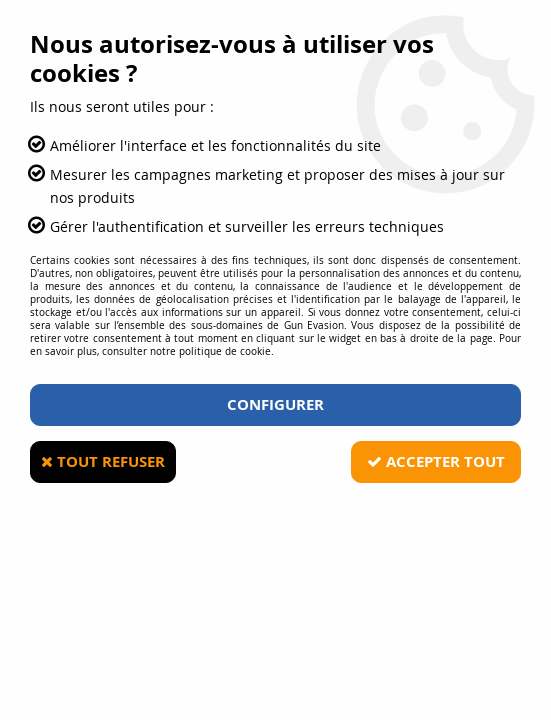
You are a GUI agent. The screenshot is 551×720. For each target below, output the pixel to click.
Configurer (275, 404)
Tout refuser (103, 461)
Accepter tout (436, 461)
